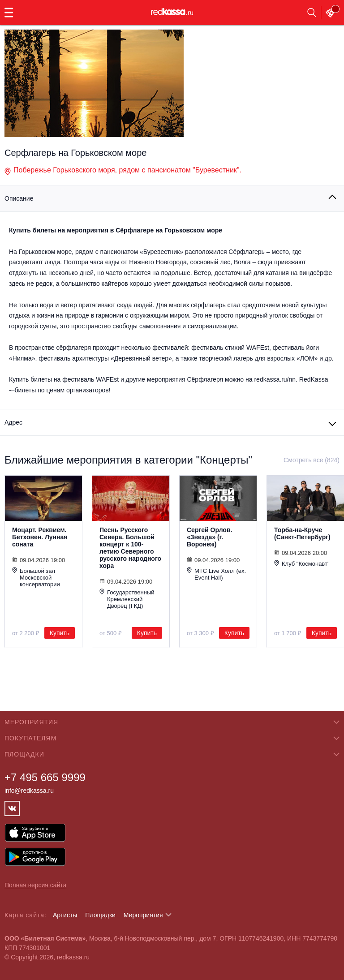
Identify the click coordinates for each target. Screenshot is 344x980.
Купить (60, 633)
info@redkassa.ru (29, 791)
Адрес (13, 422)
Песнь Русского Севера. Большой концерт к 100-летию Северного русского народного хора (130, 548)
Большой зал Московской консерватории (36, 577)
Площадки (100, 915)
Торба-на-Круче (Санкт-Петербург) (302, 533)
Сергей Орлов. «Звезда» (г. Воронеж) (209, 537)
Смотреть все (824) (312, 460)
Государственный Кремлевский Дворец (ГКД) (127, 599)
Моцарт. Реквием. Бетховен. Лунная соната (40, 537)
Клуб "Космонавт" (302, 563)
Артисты (65, 915)
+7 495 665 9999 (45, 777)
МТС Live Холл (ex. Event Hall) (216, 574)
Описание (19, 198)
